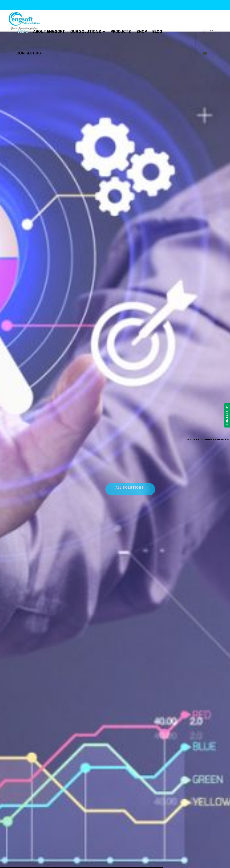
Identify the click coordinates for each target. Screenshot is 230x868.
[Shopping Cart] (204, 32)
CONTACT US (227, 415)
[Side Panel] (204, 54)
